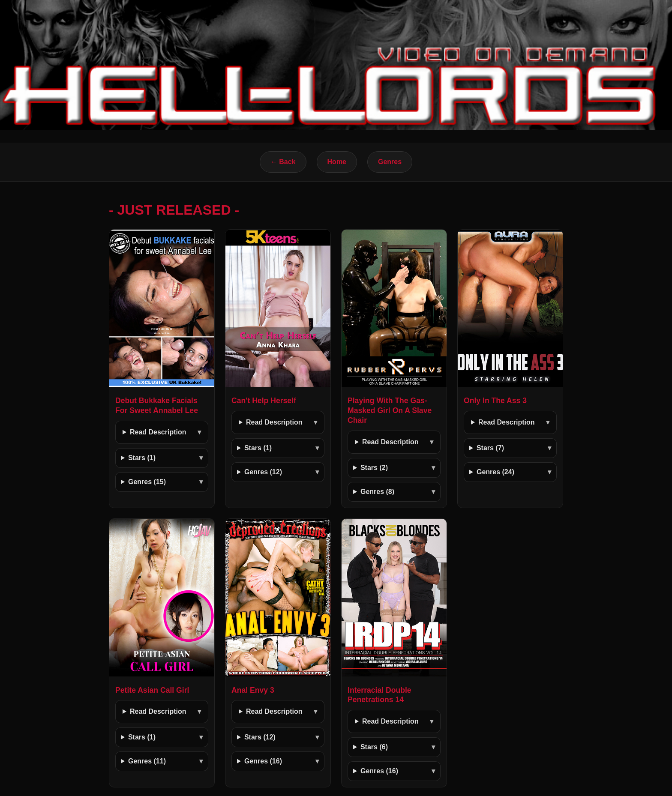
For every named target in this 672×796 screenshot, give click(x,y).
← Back (283, 162)
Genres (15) (147, 482)
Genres (390, 162)
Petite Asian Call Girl (152, 690)
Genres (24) (495, 472)
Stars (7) (490, 448)
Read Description (158, 432)
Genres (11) (147, 761)
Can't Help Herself (264, 401)
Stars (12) (260, 737)
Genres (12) (263, 472)
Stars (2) (374, 468)
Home (337, 162)
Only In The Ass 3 (495, 401)
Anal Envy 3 (253, 690)
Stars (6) (374, 747)
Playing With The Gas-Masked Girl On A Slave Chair (390, 410)
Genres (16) (263, 761)
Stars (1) (142, 458)
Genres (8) (377, 492)
